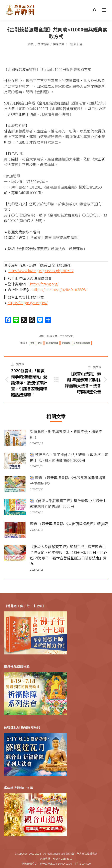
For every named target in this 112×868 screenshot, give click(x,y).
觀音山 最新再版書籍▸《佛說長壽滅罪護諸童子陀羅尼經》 (68, 480)
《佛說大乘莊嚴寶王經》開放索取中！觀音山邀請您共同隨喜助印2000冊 (68, 503)
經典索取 (66, 343)
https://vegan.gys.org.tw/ (28, 303)
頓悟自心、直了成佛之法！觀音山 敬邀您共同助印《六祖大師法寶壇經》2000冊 (69, 457)
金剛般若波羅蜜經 (82, 343)
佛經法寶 (52, 336)
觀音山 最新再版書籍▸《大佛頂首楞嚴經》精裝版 (69, 524)
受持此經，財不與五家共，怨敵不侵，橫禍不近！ (66, 434)
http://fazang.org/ (44, 284)
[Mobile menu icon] (104, 10)
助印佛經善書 (52, 343)
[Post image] (15, 438)
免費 (32, 343)
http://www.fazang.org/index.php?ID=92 (41, 271)
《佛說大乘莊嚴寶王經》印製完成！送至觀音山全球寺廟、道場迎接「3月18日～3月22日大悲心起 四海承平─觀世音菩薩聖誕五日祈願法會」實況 (69, 555)
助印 (40, 343)
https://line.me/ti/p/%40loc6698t (60, 289)
